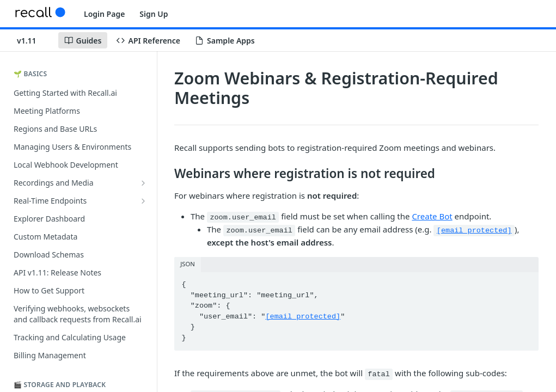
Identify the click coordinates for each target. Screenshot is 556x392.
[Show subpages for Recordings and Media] (143, 183)
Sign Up (154, 14)
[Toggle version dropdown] (33, 40)
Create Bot (432, 216)
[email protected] (474, 231)
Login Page (104, 14)
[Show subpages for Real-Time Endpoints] (143, 201)
